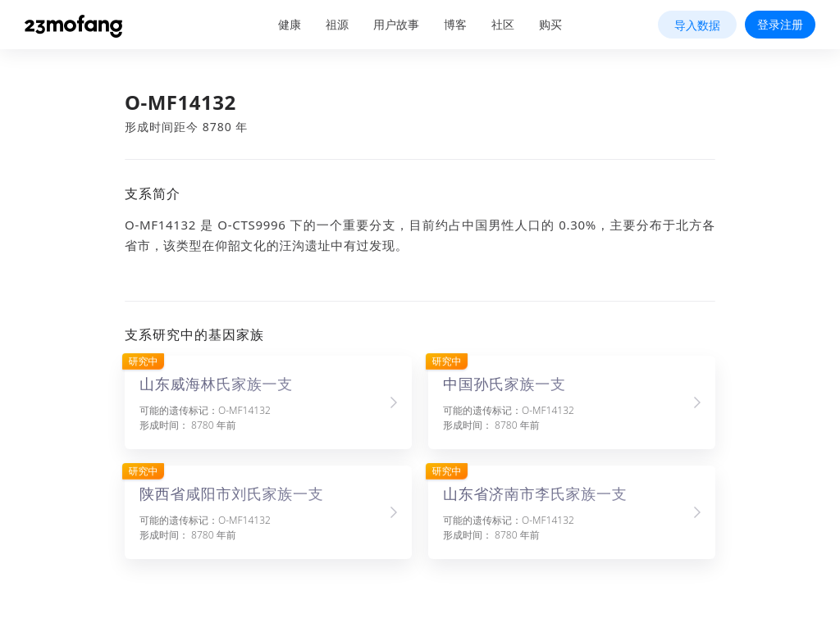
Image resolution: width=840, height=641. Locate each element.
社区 (503, 24)
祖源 (337, 24)
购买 (550, 24)
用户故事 (396, 24)
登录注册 (780, 24)
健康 (290, 24)
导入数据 (697, 25)
